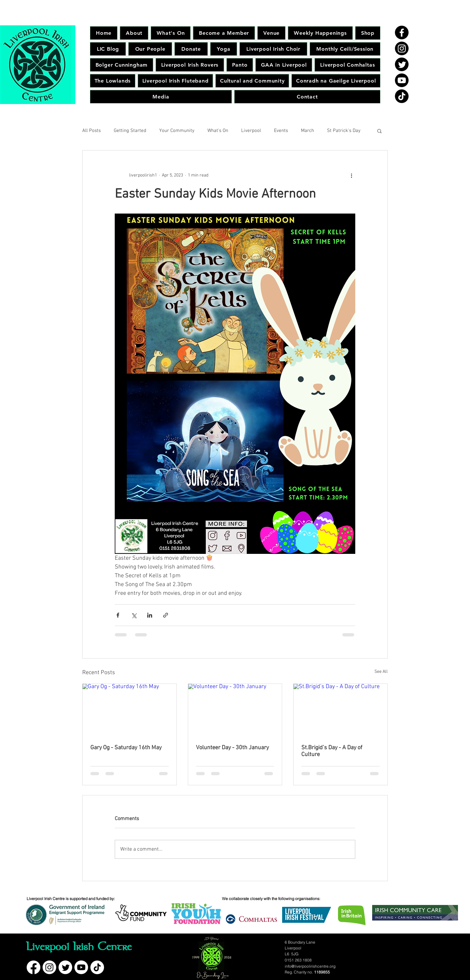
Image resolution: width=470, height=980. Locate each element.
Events (281, 131)
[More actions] (351, 175)
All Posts (91, 131)
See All (381, 672)
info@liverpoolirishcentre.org (310, 966)
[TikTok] (402, 96)
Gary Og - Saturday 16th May (126, 748)
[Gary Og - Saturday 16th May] (130, 710)
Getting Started (130, 131)
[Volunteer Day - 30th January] (235, 710)
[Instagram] (402, 48)
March (307, 131)
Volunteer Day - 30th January (232, 748)
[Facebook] (402, 33)
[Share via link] (166, 615)
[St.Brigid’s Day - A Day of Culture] (340, 710)
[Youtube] (402, 80)
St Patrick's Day (344, 131)
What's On (218, 131)
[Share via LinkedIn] (150, 615)
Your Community (177, 131)
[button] (379, 131)
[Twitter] (402, 64)
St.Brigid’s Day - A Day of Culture (332, 751)
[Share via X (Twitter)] (134, 615)
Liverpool (251, 131)
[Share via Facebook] (118, 615)
